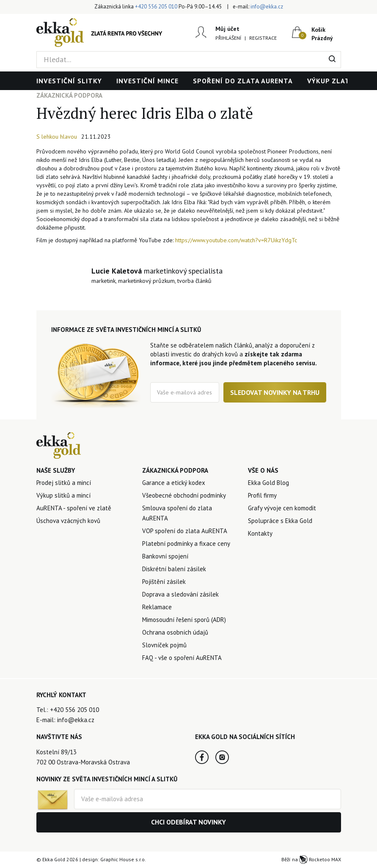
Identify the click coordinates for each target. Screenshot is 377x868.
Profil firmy (262, 495)
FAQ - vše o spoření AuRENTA (182, 658)
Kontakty (260, 533)
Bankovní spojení (165, 556)
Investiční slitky (69, 81)
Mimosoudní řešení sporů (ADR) (184, 620)
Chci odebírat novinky (188, 822)
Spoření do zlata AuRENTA (243, 81)
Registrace (263, 38)
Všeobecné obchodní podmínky (184, 495)
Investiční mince (147, 81)
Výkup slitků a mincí (63, 495)
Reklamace (157, 607)
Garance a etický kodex (174, 483)
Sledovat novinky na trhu (275, 392)
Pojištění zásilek (164, 582)
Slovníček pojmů (164, 645)
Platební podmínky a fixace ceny (186, 544)
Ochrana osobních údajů (175, 632)
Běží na (311, 859)
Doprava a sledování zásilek (180, 594)
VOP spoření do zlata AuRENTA (185, 531)
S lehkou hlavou (57, 137)
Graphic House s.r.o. (123, 859)
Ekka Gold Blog (268, 483)
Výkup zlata (331, 81)
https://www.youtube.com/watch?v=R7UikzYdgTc (236, 240)
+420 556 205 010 (156, 7)
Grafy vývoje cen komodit (282, 508)
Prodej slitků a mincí (64, 483)
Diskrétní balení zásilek (174, 569)
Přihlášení (228, 38)
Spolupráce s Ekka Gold (280, 521)
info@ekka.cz (267, 7)
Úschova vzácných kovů (68, 521)
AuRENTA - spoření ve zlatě (74, 508)
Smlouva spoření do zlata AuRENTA (177, 513)
